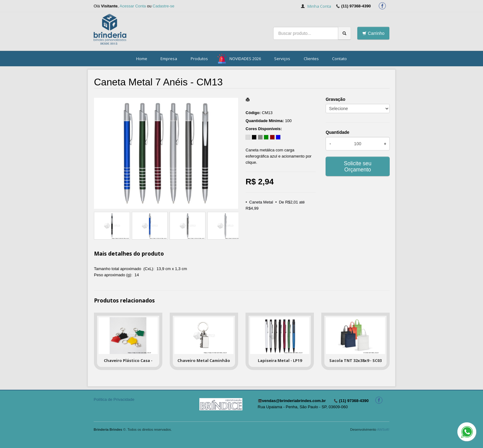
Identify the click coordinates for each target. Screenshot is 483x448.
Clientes (311, 59)
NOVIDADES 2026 (245, 59)
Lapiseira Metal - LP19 (280, 360)
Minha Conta (319, 6)
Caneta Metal (261, 202)
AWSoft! (383, 430)
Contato (339, 59)
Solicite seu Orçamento (358, 166)
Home (142, 59)
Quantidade (337, 132)
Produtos (199, 59)
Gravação (335, 99)
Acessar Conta (133, 6)
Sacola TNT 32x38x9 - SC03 (355, 360)
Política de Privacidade (114, 399)
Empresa (169, 59)
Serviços (282, 59)
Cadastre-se (163, 6)
